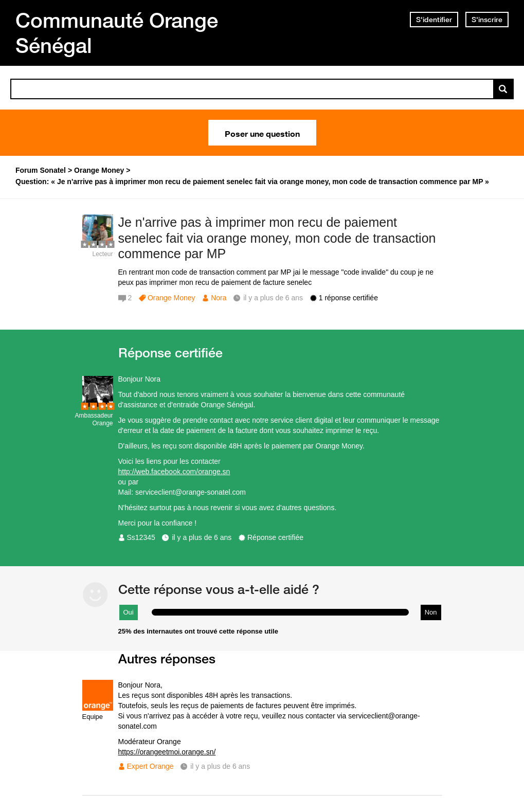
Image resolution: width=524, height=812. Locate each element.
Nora (219, 298)
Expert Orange (150, 766)
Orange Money (171, 298)
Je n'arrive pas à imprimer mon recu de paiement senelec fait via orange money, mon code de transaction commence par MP (277, 238)
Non (431, 612)
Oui (129, 612)
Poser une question (262, 133)
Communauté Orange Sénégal (117, 33)
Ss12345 (141, 537)
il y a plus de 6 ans (202, 537)
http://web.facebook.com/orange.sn (174, 472)
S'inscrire (487, 20)
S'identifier (434, 20)
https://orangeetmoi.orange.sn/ (167, 752)
